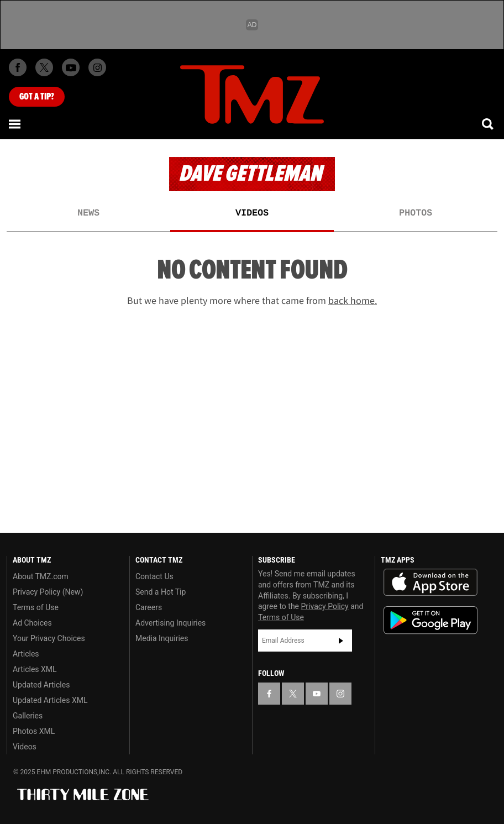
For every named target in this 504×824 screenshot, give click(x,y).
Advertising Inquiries (170, 623)
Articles (26, 654)
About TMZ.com (41, 576)
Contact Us (154, 576)
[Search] (489, 124)
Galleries (28, 716)
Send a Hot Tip (161, 592)
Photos (416, 213)
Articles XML (35, 669)
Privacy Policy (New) (48, 592)
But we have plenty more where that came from (252, 301)
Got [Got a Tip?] (37, 97)
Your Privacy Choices (49, 638)
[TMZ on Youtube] (71, 67)
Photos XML (34, 731)
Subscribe (341, 641)
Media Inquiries (162, 638)
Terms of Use (36, 607)
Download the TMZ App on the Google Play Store (431, 620)
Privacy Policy (325, 606)
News (88, 213)
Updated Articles (41, 685)
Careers (149, 607)
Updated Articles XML (50, 700)
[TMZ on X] (44, 67)
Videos (252, 213)
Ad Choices (32, 623)
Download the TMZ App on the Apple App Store (431, 582)
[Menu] (15, 124)
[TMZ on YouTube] (317, 694)
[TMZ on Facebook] (18, 67)
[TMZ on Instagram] (97, 67)
